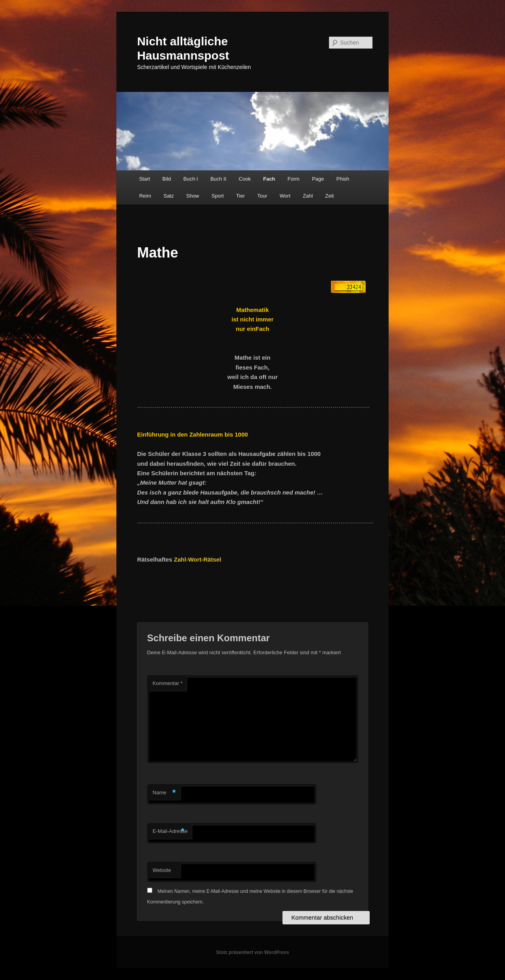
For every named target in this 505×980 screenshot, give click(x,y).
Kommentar (168, 683)
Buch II (218, 179)
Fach (269, 179)
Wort (285, 196)
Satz (168, 196)
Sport (218, 196)
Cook (245, 179)
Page (318, 179)
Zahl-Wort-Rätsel (198, 559)
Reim (145, 196)
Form (294, 179)
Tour (262, 196)
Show (193, 196)
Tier (241, 196)
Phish (343, 179)
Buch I (191, 179)
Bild (167, 179)
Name (164, 793)
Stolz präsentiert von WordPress (252, 952)
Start (145, 179)
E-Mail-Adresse (170, 832)
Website (162, 870)
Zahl (308, 196)
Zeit (329, 196)
